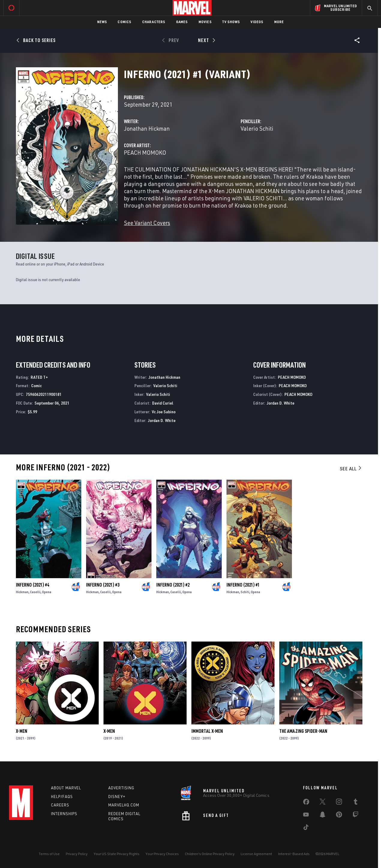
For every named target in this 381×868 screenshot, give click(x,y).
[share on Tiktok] (306, 828)
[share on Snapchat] (322, 816)
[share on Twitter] (322, 803)
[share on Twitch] (355, 816)
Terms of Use (49, 854)
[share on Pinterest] (339, 816)
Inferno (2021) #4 (33, 585)
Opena (47, 592)
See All (351, 469)
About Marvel (66, 788)
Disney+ (117, 797)
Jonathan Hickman (147, 128)
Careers (60, 805)
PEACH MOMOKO (145, 152)
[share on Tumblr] (355, 803)
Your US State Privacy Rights (117, 854)
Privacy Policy (77, 854)
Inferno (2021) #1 (243, 585)
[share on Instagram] (339, 803)
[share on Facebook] (306, 803)
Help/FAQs (62, 797)
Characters (154, 22)
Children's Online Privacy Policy (210, 854)
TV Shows (231, 22)
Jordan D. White (162, 420)
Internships (64, 814)
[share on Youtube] (306, 816)
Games (182, 22)
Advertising (121, 788)
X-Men (22, 731)
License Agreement (256, 854)
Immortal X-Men (207, 731)
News (102, 22)
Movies (205, 22)
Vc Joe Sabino (164, 412)
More (279, 22)
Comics (124, 22)
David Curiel (163, 403)
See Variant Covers (147, 223)
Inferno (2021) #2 (173, 585)
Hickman (22, 592)
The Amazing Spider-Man (303, 731)
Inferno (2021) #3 (103, 585)
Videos (257, 22)
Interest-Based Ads (294, 854)
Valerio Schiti (257, 128)
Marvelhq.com (124, 805)
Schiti (245, 592)
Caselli (35, 592)
